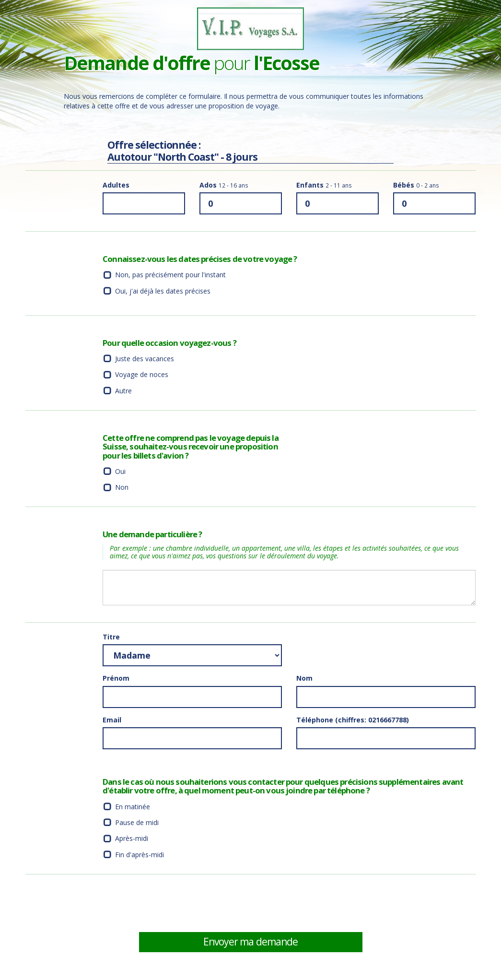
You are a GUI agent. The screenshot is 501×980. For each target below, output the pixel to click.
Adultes (116, 185)
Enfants (324, 185)
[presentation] (369, 903)
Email (112, 720)
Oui (120, 471)
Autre (123, 391)
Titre (111, 637)
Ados (224, 185)
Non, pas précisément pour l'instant (170, 275)
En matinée (133, 807)
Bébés (416, 185)
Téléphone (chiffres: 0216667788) (353, 720)
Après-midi (132, 838)
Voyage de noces (142, 374)
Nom (304, 678)
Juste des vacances (145, 359)
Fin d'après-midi (140, 855)
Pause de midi (137, 822)
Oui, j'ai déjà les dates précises (163, 291)
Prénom (116, 678)
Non (122, 487)
